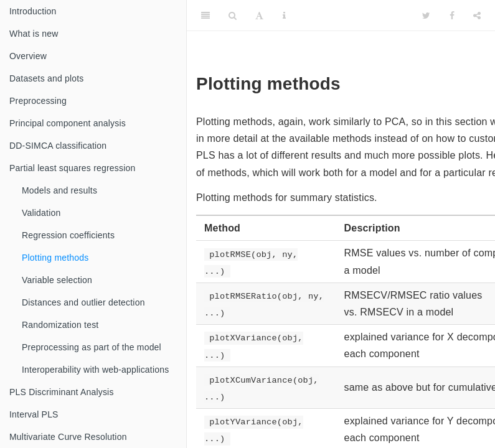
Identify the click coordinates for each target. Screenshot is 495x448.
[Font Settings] (259, 16)
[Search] (233, 16)
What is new (34, 34)
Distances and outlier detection (83, 302)
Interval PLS (34, 414)
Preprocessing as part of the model (92, 347)
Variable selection (57, 280)
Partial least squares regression (73, 168)
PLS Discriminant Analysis (62, 392)
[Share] (477, 16)
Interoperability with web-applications (95, 370)
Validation (41, 213)
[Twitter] (426, 16)
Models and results (59, 190)
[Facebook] (452, 16)
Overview (28, 56)
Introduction (33, 11)
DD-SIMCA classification (58, 146)
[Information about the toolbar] (284, 16)
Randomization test (60, 325)
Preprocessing (38, 101)
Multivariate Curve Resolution (68, 437)
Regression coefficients (68, 235)
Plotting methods (55, 258)
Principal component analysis (68, 123)
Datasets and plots (47, 78)
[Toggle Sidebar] (205, 16)
